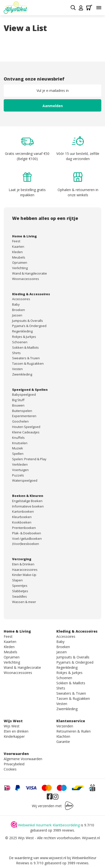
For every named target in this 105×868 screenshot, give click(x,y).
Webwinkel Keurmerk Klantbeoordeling (49, 825)
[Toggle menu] (99, 8)
